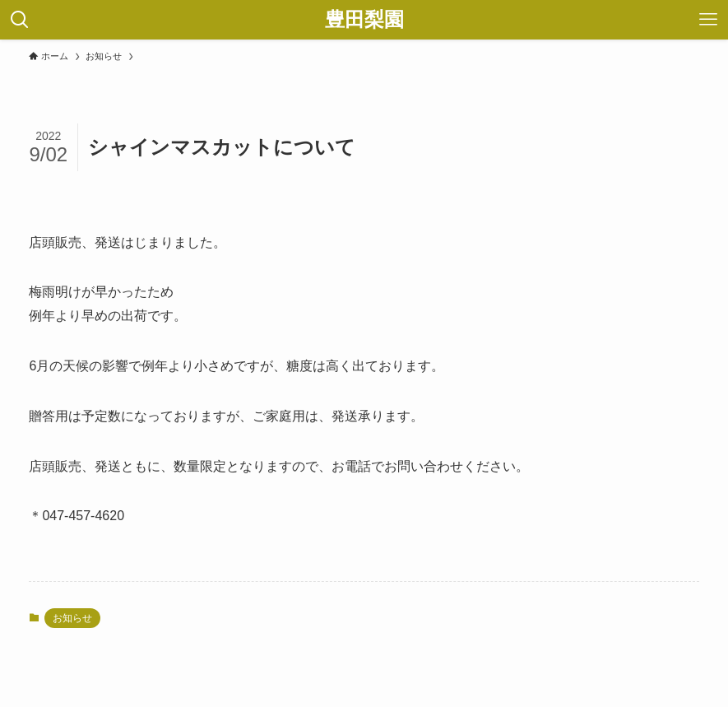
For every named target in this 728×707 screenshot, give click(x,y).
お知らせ (72, 618)
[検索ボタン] (20, 20)
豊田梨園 (364, 20)
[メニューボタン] (708, 20)
